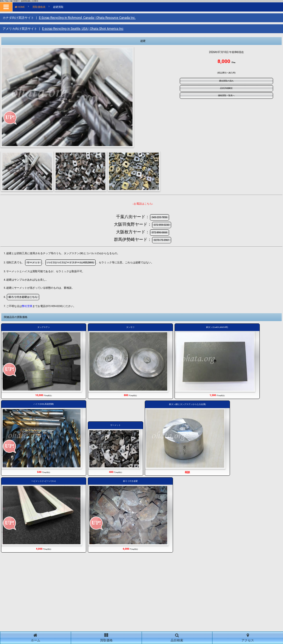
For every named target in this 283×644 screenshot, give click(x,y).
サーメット (33, 262)
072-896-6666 (160, 232)
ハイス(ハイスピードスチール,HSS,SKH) (70, 262)
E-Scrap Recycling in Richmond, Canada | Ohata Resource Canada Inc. (87, 18)
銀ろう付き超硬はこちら (23, 297)
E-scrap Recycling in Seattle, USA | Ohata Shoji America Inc (83, 29)
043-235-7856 (160, 217)
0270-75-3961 (162, 240)
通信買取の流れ (226, 81)
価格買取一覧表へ (226, 95)
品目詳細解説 (226, 88)
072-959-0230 (162, 225)
